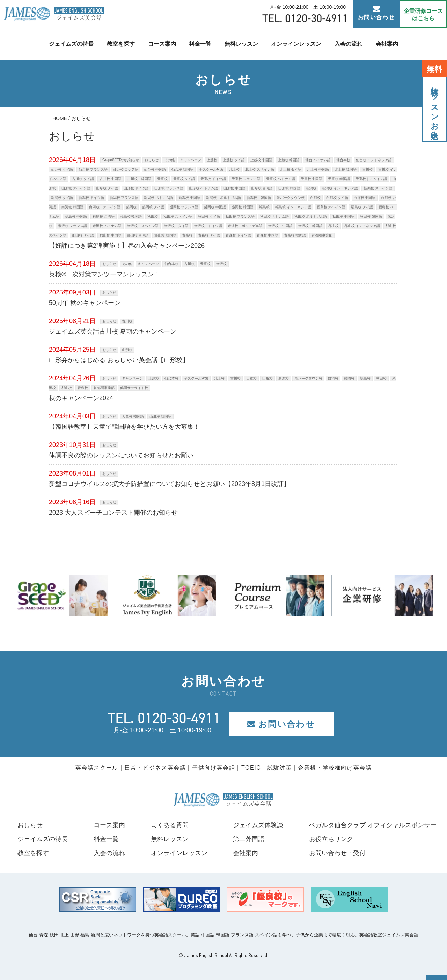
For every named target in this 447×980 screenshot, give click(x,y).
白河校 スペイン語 (105, 207)
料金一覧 (200, 44)
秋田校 (153, 216)
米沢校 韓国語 (310, 226)
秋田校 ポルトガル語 (311, 216)
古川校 (367, 169)
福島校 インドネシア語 (293, 207)
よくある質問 (169, 825)
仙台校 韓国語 (182, 169)
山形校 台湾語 (262, 188)
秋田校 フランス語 (240, 216)
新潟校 (311, 188)
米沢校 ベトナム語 (107, 226)
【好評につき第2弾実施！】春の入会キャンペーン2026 (127, 246)
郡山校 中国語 (111, 235)
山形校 (127, 350)
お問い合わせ (376, 13)
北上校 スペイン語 (260, 169)
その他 (169, 160)
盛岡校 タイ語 (153, 207)
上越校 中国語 (261, 160)
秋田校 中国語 (343, 216)
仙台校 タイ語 (62, 169)
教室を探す (121, 44)
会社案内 (387, 44)
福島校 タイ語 (362, 207)
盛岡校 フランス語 (184, 207)
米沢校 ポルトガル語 (245, 226)
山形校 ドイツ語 (136, 188)
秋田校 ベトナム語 (275, 216)
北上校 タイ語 (291, 169)
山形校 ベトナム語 (203, 188)
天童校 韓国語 (339, 179)
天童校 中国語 (312, 179)
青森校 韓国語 (295, 235)
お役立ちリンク (331, 839)
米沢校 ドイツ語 (208, 226)
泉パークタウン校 (291, 198)
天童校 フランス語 (246, 179)
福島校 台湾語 (104, 216)
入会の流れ (349, 44)
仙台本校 (343, 160)
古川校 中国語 (111, 179)
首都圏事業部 (322, 235)
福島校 (264, 207)
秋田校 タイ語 (209, 216)
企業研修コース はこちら (423, 15)
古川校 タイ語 (83, 179)
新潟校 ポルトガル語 (223, 198)
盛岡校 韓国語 (243, 207)
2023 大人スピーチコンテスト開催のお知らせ (113, 513)
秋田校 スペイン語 (178, 216)
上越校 (212, 160)
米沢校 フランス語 (72, 226)
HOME (60, 118)
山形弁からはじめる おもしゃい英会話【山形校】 (119, 360)
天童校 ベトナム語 (281, 179)
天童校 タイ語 (184, 179)
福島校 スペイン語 (331, 207)
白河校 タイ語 (337, 198)
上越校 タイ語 (234, 160)
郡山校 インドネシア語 (362, 226)
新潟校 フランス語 (124, 198)
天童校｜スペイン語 (371, 179)
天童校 (162, 179)
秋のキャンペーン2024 (81, 398)
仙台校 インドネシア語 (374, 160)
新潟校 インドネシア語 (340, 188)
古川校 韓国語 (139, 179)
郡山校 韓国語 (165, 235)
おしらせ (152, 160)
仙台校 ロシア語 (126, 169)
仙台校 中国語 (155, 169)
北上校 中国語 (318, 169)
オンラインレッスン (296, 44)
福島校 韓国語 (131, 216)
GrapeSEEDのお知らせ (121, 160)
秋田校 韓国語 (371, 216)
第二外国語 (249, 839)
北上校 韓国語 (346, 169)
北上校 (234, 169)
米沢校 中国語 (280, 226)
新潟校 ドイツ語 (91, 198)
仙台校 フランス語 (93, 169)
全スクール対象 (211, 169)
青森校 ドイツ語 (238, 235)
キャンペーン (191, 160)
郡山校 (334, 226)
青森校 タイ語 (209, 235)
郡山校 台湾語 (138, 235)
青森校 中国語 (268, 235)
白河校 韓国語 (72, 207)
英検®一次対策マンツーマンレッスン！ (105, 274)
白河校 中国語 (365, 198)
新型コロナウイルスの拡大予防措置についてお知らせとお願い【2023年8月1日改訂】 (169, 484)
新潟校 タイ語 (62, 198)
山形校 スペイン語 (76, 188)
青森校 (187, 235)
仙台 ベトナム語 (318, 160)
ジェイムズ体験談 (258, 825)
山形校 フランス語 (169, 188)
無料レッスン (241, 44)
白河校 (315, 198)
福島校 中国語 (76, 216)
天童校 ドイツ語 (213, 179)
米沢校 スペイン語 (143, 226)
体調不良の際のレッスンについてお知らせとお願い (121, 455)
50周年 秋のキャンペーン (85, 303)
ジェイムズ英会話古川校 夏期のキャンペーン (113, 331)
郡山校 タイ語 (83, 235)
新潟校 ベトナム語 (158, 198)
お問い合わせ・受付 (337, 853)
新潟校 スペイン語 (378, 188)
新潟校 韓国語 (259, 198)
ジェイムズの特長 (71, 44)
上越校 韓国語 (289, 160)
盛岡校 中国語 (215, 207)
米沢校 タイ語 (176, 226)
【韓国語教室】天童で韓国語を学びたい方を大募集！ (124, 427)
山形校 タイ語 (107, 188)
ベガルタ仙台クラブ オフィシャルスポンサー (373, 825)
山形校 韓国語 (289, 188)
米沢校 (221, 264)
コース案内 (162, 44)
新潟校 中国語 (189, 198)
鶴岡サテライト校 (134, 388)
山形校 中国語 (235, 188)
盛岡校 (131, 207)
